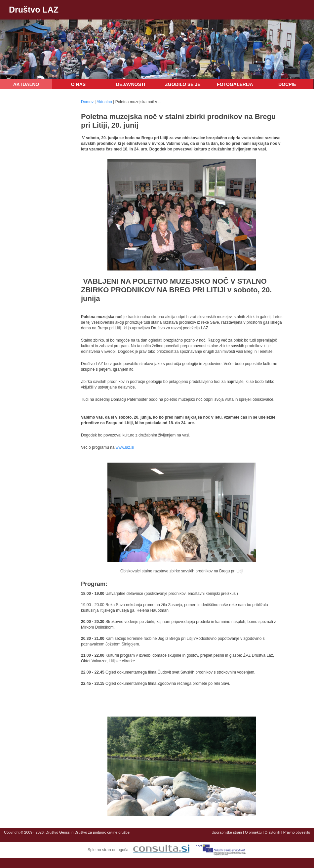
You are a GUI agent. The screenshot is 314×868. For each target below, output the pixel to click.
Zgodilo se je (183, 84)
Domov (87, 102)
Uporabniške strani (227, 832)
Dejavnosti (131, 84)
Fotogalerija (235, 84)
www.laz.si (125, 447)
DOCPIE (287, 84)
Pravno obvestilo (297, 832)
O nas (78, 84)
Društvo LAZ (34, 10)
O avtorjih (273, 832)
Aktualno (26, 84)
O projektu (253, 832)
